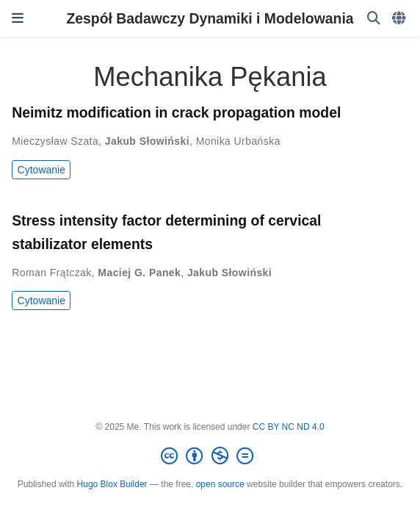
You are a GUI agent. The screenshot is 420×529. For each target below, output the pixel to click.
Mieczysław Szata (55, 141)
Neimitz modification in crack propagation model (176, 112)
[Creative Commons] (210, 456)
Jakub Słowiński (147, 141)
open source (220, 484)
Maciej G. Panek (139, 273)
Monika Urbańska (238, 141)
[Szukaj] (374, 19)
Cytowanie (41, 170)
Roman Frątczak (52, 273)
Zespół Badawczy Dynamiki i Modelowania (210, 18)
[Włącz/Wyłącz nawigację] (18, 18)
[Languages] (400, 19)
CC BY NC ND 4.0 (289, 427)
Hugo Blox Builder (112, 484)
